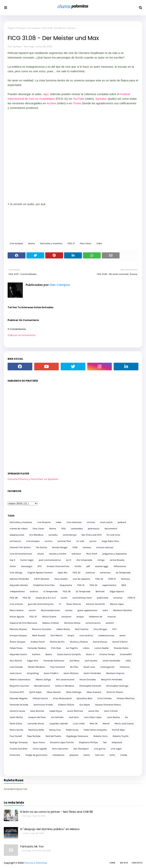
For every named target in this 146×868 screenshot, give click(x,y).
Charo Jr (90, 654)
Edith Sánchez (42, 579)
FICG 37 (33, 617)
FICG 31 (71, 243)
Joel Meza (74, 661)
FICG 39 (27, 598)
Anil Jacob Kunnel (65, 679)
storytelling (33, 673)
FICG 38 (14, 598)
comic (64, 598)
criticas (91, 522)
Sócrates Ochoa (72, 623)
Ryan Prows (39, 742)
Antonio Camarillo (95, 604)
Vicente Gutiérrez (19, 749)
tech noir (100, 755)
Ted (105, 742)
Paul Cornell (16, 736)
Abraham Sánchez (123, 610)
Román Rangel (60, 547)
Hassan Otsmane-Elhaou (108, 705)
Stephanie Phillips (88, 742)
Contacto (137, 863)
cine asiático (86, 635)
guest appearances (87, 610)
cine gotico (100, 749)
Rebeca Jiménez (51, 623)
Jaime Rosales (117, 560)
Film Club (56, 648)
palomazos (94, 529)
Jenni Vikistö (111, 711)
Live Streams (44, 522)
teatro (87, 755)
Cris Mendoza (36, 535)
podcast (122, 522)
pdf (88, 566)
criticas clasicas (105, 547)
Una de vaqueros (81, 579)
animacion (15, 541)
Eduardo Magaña (19, 698)
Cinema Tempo (107, 654)
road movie (16, 673)
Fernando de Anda (19, 705)
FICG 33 (99, 579)
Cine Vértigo (16, 573)
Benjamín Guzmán (19, 686)
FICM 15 (131, 598)
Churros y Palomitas (36, 863)
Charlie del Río (57, 642)
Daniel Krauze (100, 642)
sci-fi (69, 560)
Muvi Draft (92, 554)
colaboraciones (106, 635)
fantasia (125, 579)
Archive (51, 103)
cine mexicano (74, 522)
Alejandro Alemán (19, 585)
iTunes (77, 103)
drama (32, 243)
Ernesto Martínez (126, 698)
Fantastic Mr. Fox (32, 846)
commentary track (82, 598)
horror (13, 566)
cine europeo (33, 28)
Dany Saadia (61, 579)
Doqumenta (66, 585)
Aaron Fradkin (51, 673)
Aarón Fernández (92, 673)
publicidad (103, 598)
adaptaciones (17, 535)
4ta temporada (84, 560)
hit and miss (113, 535)
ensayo (80, 617)
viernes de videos (19, 529)
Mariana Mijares (18, 629)
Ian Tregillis (72, 648)
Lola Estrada (16, 667)
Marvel (106, 724)
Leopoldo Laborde (58, 724)
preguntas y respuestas (115, 554)
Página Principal (16, 28)
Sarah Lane (89, 667)
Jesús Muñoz (16, 717)
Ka (126, 717)
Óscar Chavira (74, 604)
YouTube (79, 99)
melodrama (58, 755)
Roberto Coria (100, 736)
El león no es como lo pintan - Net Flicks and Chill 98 (57, 812)
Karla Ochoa (16, 724)
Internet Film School (20, 547)
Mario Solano (17, 610)
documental (111, 529)
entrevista (105, 573)
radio (105, 610)
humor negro (27, 560)
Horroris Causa (17, 711)
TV (60, 604)
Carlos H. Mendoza (65, 686)
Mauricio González (42, 629)
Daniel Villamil (120, 642)
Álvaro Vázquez (18, 642)
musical (112, 617)
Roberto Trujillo (121, 736)
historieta (15, 755)
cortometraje (70, 535)
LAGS (128, 661)
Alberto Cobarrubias (20, 679)
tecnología (27, 566)
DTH (114, 629)
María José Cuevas (124, 724)
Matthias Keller (36, 730)
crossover (66, 617)
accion (93, 541)
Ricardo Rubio (121, 648)
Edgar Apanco (117, 591)
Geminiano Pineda (43, 705)
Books (49, 654)
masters (87, 547)
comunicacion (93, 623)
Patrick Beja (118, 730)
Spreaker (101, 99)
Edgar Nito (33, 661)
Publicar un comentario (22, 335)
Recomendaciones (50, 610)
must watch (106, 522)
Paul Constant (58, 667)
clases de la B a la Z (46, 598)
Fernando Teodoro (37, 648)
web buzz (76, 554)
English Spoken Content (40, 573)
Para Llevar (86, 243)
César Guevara (94, 692)
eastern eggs (102, 566)
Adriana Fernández (19, 579)
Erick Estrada (105, 698)
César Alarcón (54, 692)
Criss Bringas (100, 629)
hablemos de (96, 617)
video (99, 243)
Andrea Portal (38, 642)
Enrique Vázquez (18, 635)
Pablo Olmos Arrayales (95, 730)
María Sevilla (16, 730)
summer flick (64, 541)
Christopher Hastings (117, 686)
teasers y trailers (58, 554)
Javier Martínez (75, 711)
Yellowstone (120, 566)
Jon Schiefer (57, 717)
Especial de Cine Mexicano (23, 623)
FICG (63, 529)
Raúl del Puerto (53, 736)
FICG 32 (77, 573)
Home (112, 863)
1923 (124, 585)
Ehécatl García (40, 698)
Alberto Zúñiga (43, 679)
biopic (71, 635)
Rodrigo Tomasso (19, 742)
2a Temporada (83, 591)
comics (48, 541)
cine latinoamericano (21, 554)
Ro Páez (74, 667)
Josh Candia (91, 661)
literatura (125, 667)
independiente (17, 591)
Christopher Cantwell (90, 686)
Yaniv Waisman (60, 749)
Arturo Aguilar (17, 617)
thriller (78, 566)
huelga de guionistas (36, 755)
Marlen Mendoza (36, 667)
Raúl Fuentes (82, 629)
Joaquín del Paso (37, 717)
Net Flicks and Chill (92, 535)
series (122, 635)
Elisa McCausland (62, 698)
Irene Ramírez (37, 711)
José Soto (74, 717)
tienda (124, 755)
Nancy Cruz (55, 730)
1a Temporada (50, 591)
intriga (101, 560)
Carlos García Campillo (69, 654)
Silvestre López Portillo (62, 742)
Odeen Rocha (63, 629)
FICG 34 (93, 585)
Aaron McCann (71, 673)
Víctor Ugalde (40, 749)
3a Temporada (123, 573)
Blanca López (117, 604)
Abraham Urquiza (115, 673)
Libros (86, 648)
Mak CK (94, 724)
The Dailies (41, 547)
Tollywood (117, 742)
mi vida (80, 541)
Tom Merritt (56, 635)
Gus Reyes (85, 705)
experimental (109, 585)
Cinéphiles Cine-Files (44, 585)
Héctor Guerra (49, 617)
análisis (34, 591)
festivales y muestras (51, 243)
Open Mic (63, 573)
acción (32, 610)
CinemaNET (126, 654)
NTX (40, 566)
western (110, 623)
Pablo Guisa (72, 730)
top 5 (12, 560)
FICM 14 (112, 579)
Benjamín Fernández (112, 679)
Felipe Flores (16, 648)
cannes (69, 610)
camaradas (77, 529)
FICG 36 (67, 591)
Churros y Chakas (79, 642)
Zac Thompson (81, 749)
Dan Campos (15, 46)
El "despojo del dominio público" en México (50, 829)
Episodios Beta (85, 698)
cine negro (116, 749)
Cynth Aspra (35, 692)
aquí (46, 94)
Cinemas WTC (17, 692)
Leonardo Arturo (36, 724)
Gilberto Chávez (66, 705)
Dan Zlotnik (16, 661)
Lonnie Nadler (102, 648)
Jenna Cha (94, 711)
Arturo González (88, 679)
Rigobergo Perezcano (77, 736)
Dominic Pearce (115, 692)
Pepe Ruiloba (34, 736)
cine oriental (16, 604)
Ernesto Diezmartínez (58, 566)
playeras (74, 755)
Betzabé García (42, 686)
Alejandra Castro (18, 654)
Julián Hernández (111, 661)
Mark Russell (39, 635)
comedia (53, 535)
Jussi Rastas (113, 717)
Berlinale (100, 591)
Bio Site (124, 863)
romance (118, 598)
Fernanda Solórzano (54, 661)
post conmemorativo (50, 560)
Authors (36, 654)
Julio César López (93, 717)
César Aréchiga (74, 692)
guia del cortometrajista (41, 604)
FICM (75, 547)
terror (112, 755)
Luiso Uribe (79, 724)
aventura (90, 573)
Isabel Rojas (56, 711)
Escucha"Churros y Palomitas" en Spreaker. (33, 479)
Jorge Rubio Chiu (110, 541)
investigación (107, 667)
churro (41, 554)
